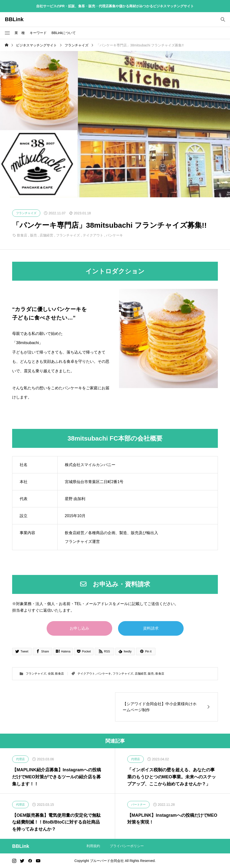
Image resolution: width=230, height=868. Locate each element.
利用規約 (93, 846)
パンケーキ (114, 235)
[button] (7, 33)
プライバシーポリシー (127, 846)
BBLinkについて (64, 33)
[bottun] (223, 20)
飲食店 (22, 235)
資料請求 (151, 628)
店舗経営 (46, 235)
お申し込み (79, 628)
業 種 (20, 33)
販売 (34, 235)
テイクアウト (93, 235)
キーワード (38, 33)
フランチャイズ (68, 235)
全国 (51, 674)
